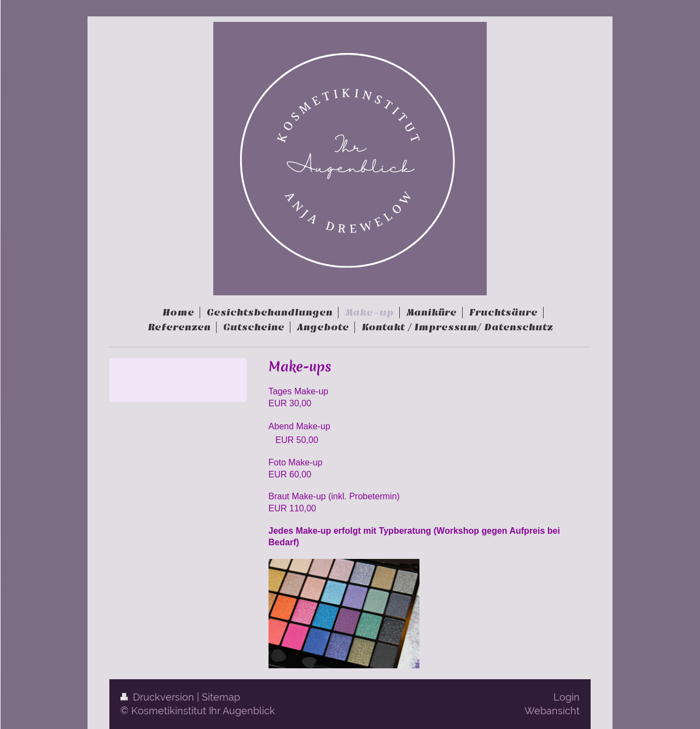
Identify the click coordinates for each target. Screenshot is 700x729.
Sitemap (221, 697)
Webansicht (552, 711)
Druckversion (159, 697)
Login (567, 697)
